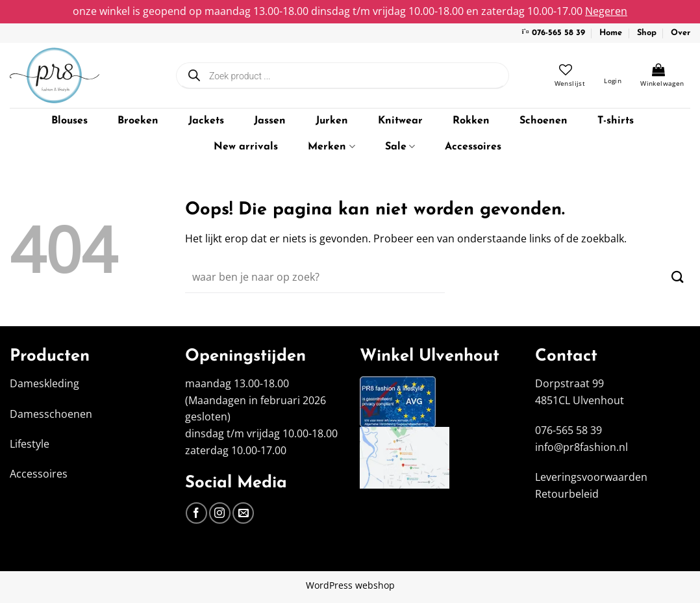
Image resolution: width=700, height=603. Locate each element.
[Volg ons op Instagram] (220, 513)
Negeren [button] (606, 11)
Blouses (69, 121)
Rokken (471, 121)
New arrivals (246, 147)
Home (611, 33)
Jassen (270, 121)
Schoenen (544, 121)
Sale (400, 147)
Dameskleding (44, 383)
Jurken (332, 121)
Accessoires (473, 147)
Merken (331, 147)
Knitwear (400, 121)
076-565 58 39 (558, 33)
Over (681, 33)
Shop (647, 33)
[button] (613, 75)
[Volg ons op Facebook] (196, 513)
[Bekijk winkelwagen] (662, 75)
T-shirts (616, 121)
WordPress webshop (350, 585)
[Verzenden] (678, 277)
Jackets (206, 121)
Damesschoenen (51, 414)
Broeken (138, 121)
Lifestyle (30, 444)
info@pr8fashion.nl (581, 447)
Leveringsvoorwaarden (591, 477)
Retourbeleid (567, 494)
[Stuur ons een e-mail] (243, 513)
